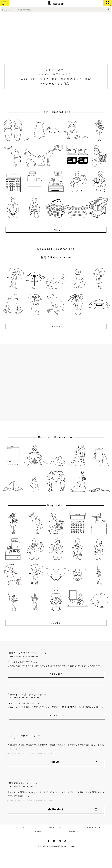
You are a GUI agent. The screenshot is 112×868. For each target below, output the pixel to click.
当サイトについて (56, 828)
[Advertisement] (33, 40)
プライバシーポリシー (92, 828)
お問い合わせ (74, 831)
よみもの (20, 828)
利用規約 (38, 831)
